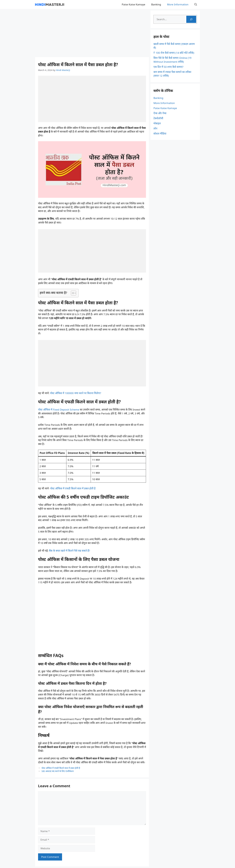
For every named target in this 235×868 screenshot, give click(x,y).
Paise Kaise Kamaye (133, 4)
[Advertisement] (92, 33)
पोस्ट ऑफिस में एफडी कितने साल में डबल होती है (73, 488)
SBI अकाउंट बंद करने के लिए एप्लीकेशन (58, 771)
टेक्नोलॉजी (158, 118)
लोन (155, 128)
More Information (178, 4)
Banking (156, 4)
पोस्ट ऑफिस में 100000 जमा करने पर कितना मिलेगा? (76, 393)
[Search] (191, 19)
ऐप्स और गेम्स (160, 113)
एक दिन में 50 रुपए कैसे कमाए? (168, 67)
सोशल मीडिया (160, 134)
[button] (196, 4)
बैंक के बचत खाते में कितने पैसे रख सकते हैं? (69, 551)
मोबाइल (157, 123)
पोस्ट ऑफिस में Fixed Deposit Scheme (59, 410)
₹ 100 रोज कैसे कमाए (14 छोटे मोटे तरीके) (174, 53)
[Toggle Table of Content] (72, 293)
